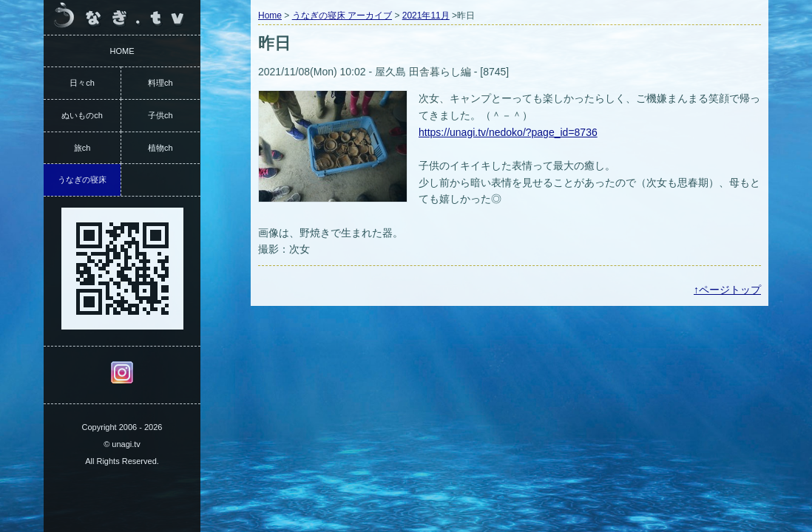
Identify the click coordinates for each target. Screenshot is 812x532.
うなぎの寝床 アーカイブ (342, 16)
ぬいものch (82, 115)
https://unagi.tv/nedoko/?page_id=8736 (508, 132)
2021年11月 (426, 16)
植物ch (160, 148)
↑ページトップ (727, 290)
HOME (122, 51)
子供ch (160, 115)
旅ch (82, 148)
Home (270, 16)
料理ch (160, 83)
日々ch (82, 83)
